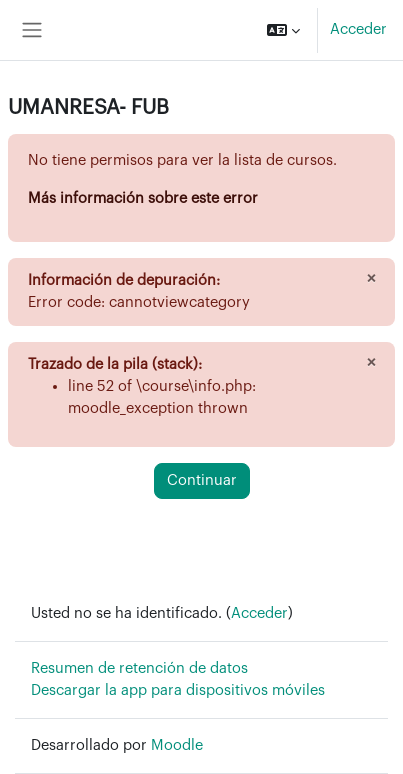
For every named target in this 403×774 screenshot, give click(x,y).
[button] (283, 30)
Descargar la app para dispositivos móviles (178, 690)
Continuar (202, 480)
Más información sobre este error (143, 198)
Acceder (358, 29)
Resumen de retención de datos (139, 668)
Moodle (177, 745)
